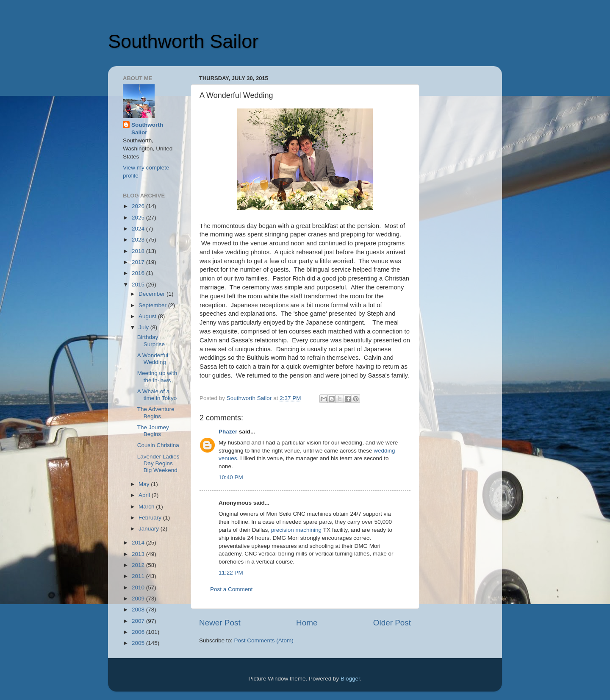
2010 (139, 587)
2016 (139, 273)
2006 (139, 632)
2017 (139, 262)
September (153, 305)
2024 (139, 229)
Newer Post (220, 623)
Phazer (228, 432)
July (144, 327)
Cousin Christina (158, 445)
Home (307, 623)
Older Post (392, 623)
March (147, 507)
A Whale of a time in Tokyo (157, 395)
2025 (139, 218)
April (145, 495)
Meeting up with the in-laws (157, 376)
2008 (139, 610)
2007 (139, 621)
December (152, 294)
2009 (139, 599)
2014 (139, 543)
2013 (139, 554)
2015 (139, 285)
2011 (139, 576)
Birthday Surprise (151, 340)
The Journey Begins (153, 431)
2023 (139, 240)
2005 (139, 643)
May (145, 484)
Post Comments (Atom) (264, 640)
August (148, 316)
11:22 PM (231, 573)
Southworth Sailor (183, 41)
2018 (139, 251)
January (150, 529)
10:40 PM (231, 477)
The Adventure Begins (156, 412)
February (151, 518)
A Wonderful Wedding (153, 359)
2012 (139, 565)
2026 (139, 206)
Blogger (350, 679)
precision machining (296, 530)
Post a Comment (232, 589)
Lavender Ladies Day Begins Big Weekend (158, 463)
